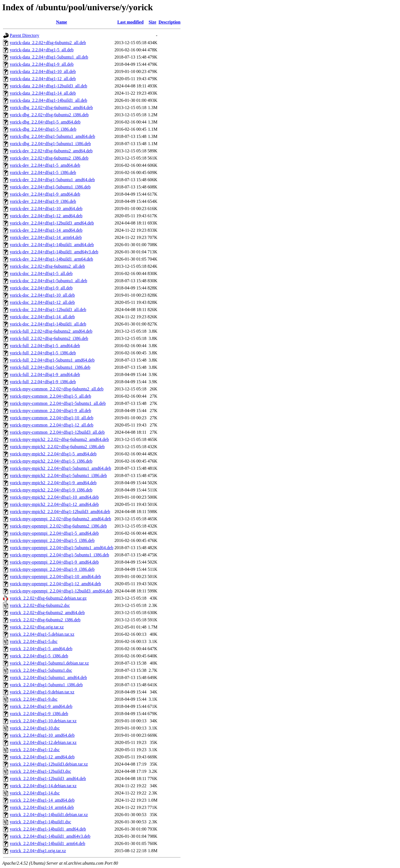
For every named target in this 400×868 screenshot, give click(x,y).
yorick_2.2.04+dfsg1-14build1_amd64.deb (48, 829)
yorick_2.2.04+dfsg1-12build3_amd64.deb (48, 779)
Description (170, 22)
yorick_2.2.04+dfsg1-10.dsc (35, 728)
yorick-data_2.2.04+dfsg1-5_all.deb (42, 50)
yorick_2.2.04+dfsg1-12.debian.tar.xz (43, 742)
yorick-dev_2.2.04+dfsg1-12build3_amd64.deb (52, 223)
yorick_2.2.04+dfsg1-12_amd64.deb (42, 757)
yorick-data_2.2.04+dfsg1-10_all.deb (43, 71)
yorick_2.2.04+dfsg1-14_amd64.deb (42, 800)
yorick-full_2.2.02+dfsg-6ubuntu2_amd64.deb (51, 331)
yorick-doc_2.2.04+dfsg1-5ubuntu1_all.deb (48, 281)
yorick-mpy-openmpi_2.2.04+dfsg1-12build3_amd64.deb (61, 591)
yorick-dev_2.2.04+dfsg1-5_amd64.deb (45, 165)
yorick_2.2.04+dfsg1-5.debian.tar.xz (42, 634)
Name (61, 22)
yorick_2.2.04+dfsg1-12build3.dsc (40, 771)
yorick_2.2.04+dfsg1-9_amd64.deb (41, 706)
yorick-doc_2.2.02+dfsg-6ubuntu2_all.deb (47, 266)
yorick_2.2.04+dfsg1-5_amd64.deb (41, 649)
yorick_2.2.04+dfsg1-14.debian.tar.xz (43, 786)
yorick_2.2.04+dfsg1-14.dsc (35, 793)
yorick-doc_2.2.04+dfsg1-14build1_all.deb (48, 324)
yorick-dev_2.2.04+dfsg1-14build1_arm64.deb (51, 259)
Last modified (130, 22)
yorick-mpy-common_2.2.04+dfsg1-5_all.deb (50, 396)
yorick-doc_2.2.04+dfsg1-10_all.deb (42, 295)
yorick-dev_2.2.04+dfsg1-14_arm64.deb (46, 237)
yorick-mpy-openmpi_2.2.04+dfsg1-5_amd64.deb (54, 533)
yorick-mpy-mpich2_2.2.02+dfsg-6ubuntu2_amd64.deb (59, 439)
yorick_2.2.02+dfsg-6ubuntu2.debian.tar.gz (48, 598)
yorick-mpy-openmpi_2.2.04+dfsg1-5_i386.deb (52, 540)
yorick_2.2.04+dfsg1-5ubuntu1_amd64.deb (48, 678)
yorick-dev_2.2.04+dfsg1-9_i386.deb (43, 201)
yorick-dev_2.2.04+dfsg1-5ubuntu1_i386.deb (50, 187)
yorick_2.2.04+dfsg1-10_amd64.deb (42, 735)
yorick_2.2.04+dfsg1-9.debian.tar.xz (42, 692)
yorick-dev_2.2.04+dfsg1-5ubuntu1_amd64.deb (52, 180)
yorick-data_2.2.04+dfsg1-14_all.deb (43, 93)
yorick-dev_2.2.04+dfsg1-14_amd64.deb (46, 230)
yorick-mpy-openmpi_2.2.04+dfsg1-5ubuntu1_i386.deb (59, 555)
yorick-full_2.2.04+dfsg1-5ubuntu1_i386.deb (50, 367)
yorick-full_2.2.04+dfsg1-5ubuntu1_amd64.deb (52, 360)
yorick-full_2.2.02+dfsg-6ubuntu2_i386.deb (49, 338)
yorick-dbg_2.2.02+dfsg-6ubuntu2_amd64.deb (51, 108)
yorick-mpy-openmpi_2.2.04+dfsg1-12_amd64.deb (55, 584)
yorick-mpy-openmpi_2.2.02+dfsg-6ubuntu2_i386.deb (58, 526)
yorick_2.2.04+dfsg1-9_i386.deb (39, 714)
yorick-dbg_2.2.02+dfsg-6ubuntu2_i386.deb (49, 115)
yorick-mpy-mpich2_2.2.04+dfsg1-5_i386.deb (51, 461)
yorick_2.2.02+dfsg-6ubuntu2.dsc (40, 605)
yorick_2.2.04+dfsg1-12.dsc (35, 750)
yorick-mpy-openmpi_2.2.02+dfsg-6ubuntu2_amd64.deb (60, 519)
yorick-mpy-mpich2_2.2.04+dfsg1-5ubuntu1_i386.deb (58, 475)
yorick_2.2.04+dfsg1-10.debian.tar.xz (43, 721)
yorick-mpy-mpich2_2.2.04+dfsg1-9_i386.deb (51, 490)
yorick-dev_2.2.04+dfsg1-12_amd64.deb (46, 216)
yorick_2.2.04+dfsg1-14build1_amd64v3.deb (50, 836)
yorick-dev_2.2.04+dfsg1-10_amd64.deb (46, 209)
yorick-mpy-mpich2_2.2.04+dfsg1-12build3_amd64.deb (60, 512)
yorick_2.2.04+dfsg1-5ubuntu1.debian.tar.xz (49, 663)
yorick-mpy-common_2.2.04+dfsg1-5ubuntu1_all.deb (58, 403)
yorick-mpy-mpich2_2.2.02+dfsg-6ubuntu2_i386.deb (57, 447)
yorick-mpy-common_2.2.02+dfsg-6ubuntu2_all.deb (57, 389)
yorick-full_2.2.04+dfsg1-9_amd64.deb (45, 374)
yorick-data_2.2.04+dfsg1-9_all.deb (42, 64)
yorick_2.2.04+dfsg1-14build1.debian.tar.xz (49, 815)
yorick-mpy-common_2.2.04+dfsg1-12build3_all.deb (57, 432)
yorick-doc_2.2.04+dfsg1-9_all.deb (41, 288)
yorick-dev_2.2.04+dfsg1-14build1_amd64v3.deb (54, 252)
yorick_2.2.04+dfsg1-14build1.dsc (40, 822)
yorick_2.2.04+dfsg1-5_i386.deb (39, 656)
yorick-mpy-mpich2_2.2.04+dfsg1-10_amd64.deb (54, 497)
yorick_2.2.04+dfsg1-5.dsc (34, 641)
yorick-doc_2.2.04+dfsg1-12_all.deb (42, 302)
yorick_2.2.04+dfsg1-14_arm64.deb (42, 807)
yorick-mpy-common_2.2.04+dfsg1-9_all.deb (50, 411)
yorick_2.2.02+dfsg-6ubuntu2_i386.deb (45, 620)
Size (152, 22)
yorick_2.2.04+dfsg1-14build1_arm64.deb (47, 843)
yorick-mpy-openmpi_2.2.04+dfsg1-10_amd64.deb (55, 576)
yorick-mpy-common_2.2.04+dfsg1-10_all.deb (52, 418)
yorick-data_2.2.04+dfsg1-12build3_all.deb (48, 86)
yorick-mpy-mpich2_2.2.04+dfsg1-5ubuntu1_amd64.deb (60, 468)
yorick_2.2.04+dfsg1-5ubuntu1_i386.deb (46, 685)
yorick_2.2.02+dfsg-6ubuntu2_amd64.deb (47, 613)
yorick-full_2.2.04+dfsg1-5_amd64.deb (45, 346)
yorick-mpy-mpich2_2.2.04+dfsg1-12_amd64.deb (54, 504)
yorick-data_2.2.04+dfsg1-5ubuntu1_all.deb (49, 57)
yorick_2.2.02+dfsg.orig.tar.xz (37, 627)
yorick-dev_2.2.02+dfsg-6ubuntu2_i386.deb (49, 158)
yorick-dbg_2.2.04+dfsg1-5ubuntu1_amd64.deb (52, 136)
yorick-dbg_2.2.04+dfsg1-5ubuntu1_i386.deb (50, 144)
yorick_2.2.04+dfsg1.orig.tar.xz (38, 851)
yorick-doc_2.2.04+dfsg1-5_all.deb (41, 273)
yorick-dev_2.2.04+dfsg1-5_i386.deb (43, 172)
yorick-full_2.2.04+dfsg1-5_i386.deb (43, 353)
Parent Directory (24, 35)
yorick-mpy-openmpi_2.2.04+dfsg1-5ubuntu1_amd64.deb (62, 548)
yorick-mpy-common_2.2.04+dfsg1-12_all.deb (52, 425)
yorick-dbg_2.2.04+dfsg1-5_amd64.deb (45, 122)
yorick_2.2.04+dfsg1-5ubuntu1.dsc (41, 670)
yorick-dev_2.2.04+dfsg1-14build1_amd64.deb (52, 245)
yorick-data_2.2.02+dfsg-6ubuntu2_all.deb (48, 43)
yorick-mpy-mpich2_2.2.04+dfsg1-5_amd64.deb (53, 454)
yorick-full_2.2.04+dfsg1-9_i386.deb (43, 382)
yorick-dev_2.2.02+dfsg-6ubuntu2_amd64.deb (51, 151)
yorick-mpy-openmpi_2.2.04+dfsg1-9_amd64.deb (54, 562)
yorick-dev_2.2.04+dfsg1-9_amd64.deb (45, 194)
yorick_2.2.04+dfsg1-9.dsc (34, 699)
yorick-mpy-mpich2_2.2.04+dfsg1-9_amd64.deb (53, 483)
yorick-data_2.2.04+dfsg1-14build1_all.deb (48, 100)
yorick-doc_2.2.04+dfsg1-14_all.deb (42, 317)
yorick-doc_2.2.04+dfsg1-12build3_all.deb (48, 310)
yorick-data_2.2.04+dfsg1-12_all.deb (43, 79)
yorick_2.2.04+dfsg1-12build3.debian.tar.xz (49, 764)
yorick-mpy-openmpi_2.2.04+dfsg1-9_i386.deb (52, 569)
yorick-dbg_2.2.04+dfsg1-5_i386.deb (43, 129)
